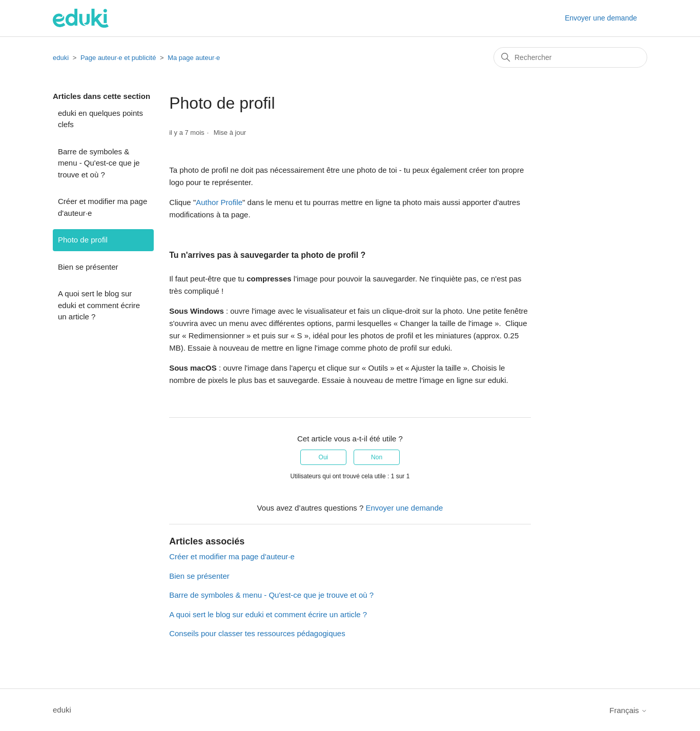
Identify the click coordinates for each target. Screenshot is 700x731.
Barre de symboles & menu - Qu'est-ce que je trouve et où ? (99, 163)
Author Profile (219, 202)
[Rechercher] (570, 57)
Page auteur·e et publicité (118, 58)
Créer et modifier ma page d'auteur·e (102, 207)
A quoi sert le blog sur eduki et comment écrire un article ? (99, 305)
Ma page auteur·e (194, 58)
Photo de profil (83, 240)
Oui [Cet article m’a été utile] (324, 457)
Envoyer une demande (601, 18)
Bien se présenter (88, 267)
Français (628, 710)
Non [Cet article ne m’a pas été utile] (377, 457)
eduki (61, 58)
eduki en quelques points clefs (100, 119)
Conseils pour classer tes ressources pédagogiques (257, 633)
